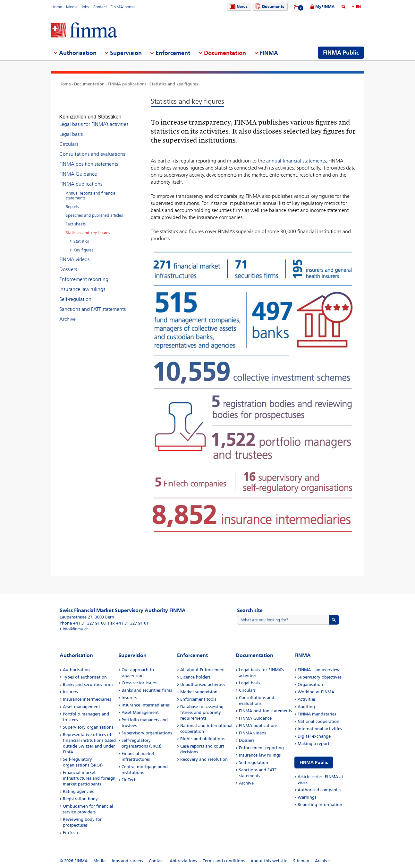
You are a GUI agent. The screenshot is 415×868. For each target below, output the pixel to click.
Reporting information (320, 805)
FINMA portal (123, 7)
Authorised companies (319, 790)
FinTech (70, 833)
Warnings (307, 797)
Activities (307, 699)
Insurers (70, 692)
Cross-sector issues (139, 683)
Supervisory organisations (88, 727)
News (238, 7)
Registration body (80, 799)
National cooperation (318, 721)
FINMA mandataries (317, 714)
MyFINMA (325, 7)
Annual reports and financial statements (91, 190)
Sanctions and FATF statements (93, 303)
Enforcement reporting (84, 273)
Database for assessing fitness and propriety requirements (202, 712)
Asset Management (140, 712)
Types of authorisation (85, 677)
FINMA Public (314, 763)
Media (72, 7)
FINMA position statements (89, 158)
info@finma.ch (76, 629)
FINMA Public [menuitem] (341, 53)
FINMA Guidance (78, 168)
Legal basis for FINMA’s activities (94, 118)
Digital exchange (314, 736)
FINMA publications (127, 84)
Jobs (85, 7)
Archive (68, 313)
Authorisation (76, 670)
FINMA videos (74, 254)
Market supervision (199, 692)
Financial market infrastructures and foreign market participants (89, 778)
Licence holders (195, 677)
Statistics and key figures (174, 84)
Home (57, 7)
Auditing (306, 707)
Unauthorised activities (203, 684)
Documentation (89, 84)
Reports (72, 201)
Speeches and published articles (94, 210)
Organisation (310, 684)
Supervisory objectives (319, 677)
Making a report (313, 744)
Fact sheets (76, 218)
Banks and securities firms (88, 684)
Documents (269, 7)
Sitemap (301, 861)
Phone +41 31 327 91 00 (83, 623)
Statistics (81, 236)
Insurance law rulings (82, 283)
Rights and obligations (202, 739)
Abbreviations (183, 861)
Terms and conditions (224, 861)
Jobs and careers (127, 861)
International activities (320, 729)
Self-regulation (75, 293)
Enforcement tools (198, 699)
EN (358, 7)
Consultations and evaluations (92, 148)
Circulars (69, 138)
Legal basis (71, 128)
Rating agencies (78, 791)
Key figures (83, 244)
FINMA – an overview (319, 670)
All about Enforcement (203, 670)
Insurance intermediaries (87, 699)
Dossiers (68, 263)
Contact (100, 7)
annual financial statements (296, 161)
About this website (269, 861)
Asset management (81, 707)
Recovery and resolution (204, 759)
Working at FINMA (316, 692)
